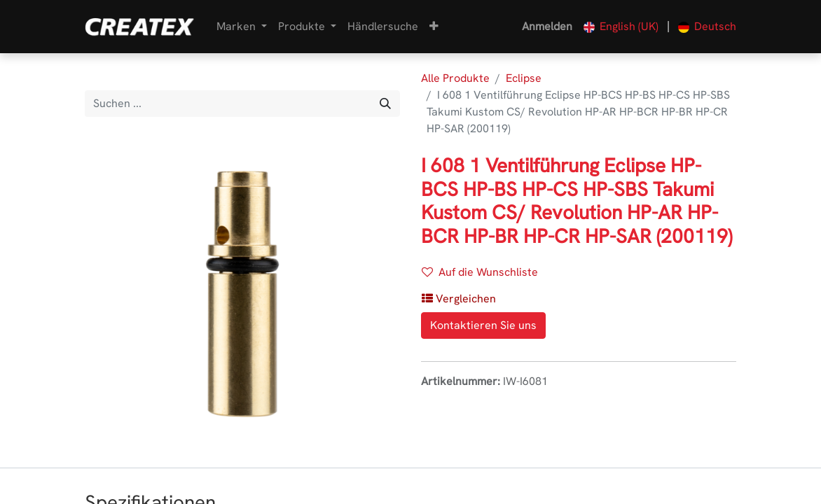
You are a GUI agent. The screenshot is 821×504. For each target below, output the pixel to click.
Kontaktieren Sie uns (483, 325)
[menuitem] (383, 27)
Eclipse (524, 78)
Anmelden (547, 26)
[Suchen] (385, 104)
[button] (434, 27)
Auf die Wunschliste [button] (480, 272)
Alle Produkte (455, 78)
